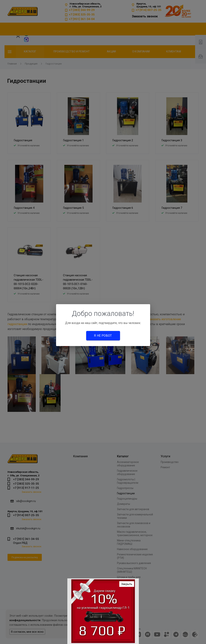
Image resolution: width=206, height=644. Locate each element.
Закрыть (127, 584)
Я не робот (103, 336)
